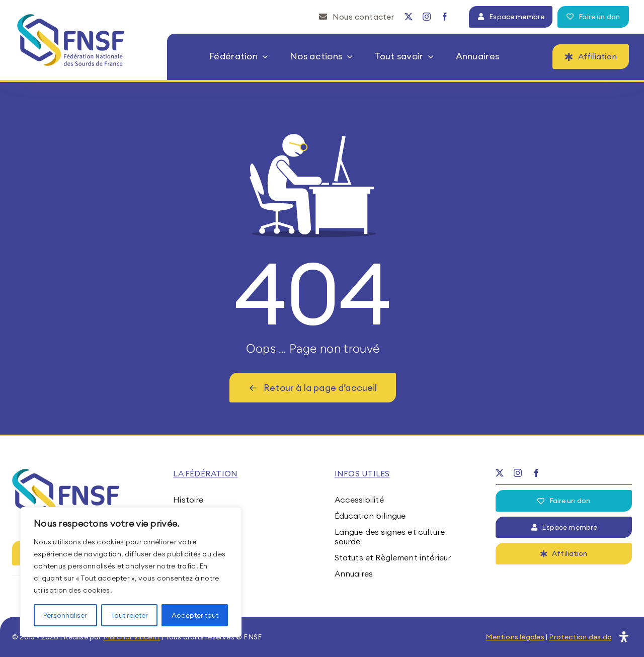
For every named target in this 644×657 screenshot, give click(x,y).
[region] (131, 572)
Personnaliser (65, 615)
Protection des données (590, 637)
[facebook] (445, 17)
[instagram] (427, 17)
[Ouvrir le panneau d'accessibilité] (624, 637)
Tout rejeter (129, 615)
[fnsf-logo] (71, 18)
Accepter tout (195, 615)
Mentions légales (515, 637)
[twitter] (409, 17)
